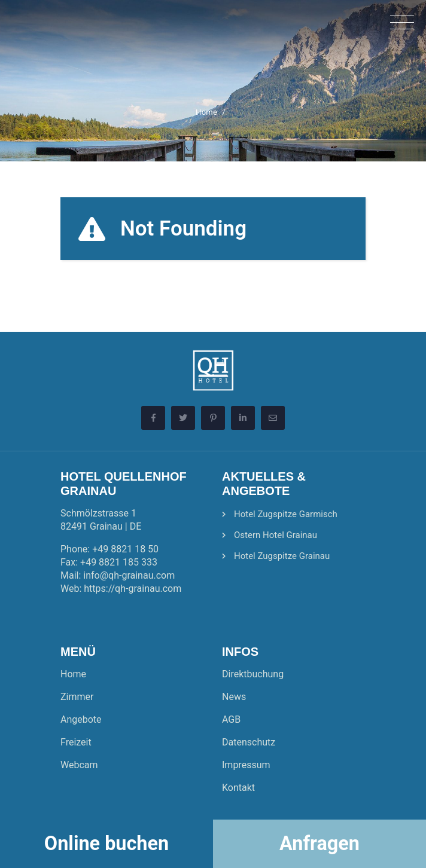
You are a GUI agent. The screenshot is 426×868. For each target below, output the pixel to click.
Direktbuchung (253, 674)
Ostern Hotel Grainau (276, 535)
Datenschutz (249, 742)
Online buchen (106, 843)
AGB (231, 719)
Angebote (81, 719)
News (234, 697)
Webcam (79, 765)
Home (206, 112)
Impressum (246, 765)
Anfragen (319, 843)
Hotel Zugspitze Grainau (282, 556)
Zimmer (77, 697)
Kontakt (238, 788)
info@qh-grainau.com (129, 575)
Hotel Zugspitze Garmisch (286, 514)
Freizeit (76, 742)
